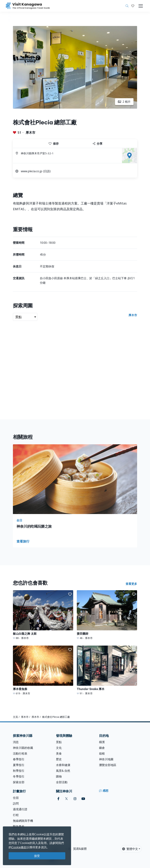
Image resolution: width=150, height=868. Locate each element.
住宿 (16, 798)
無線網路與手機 (23, 821)
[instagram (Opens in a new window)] (75, 799)
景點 (59, 742)
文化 (59, 748)
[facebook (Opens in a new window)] (58, 799)
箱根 (102, 753)
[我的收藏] (133, 6)
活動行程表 (20, 753)
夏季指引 (19, 765)
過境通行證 (20, 809)
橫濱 (102, 742)
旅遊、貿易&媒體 (76, 849)
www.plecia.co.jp (31, 171)
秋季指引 (19, 771)
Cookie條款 (19, 847)
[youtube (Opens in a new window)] (83, 799)
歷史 (59, 759)
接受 (37, 856)
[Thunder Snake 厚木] (107, 670)
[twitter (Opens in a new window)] (66, 799)
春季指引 (19, 759)
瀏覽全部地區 (108, 765)
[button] (133, 6)
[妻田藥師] (107, 615)
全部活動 (62, 782)
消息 (16, 742)
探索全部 (19, 782)
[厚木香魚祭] (43, 670)
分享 (98, 144)
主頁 (15, 717)
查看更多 (131, 584)
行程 (16, 815)
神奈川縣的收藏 (23, 748)
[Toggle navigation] (141, 6)
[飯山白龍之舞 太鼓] (43, 615)
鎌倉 (102, 748)
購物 (59, 776)
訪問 (16, 803)
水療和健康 (63, 765)
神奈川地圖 (106, 759)
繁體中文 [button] (130, 849)
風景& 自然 (63, 771)
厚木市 (31, 132)
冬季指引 (19, 776)
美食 (59, 753)
